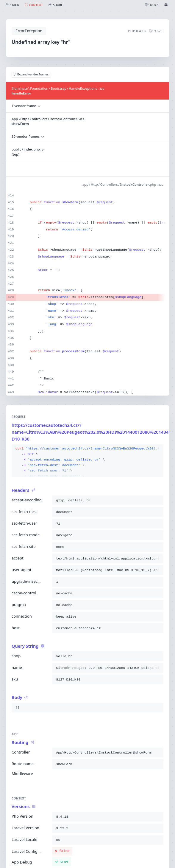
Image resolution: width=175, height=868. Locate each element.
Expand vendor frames (31, 74)
